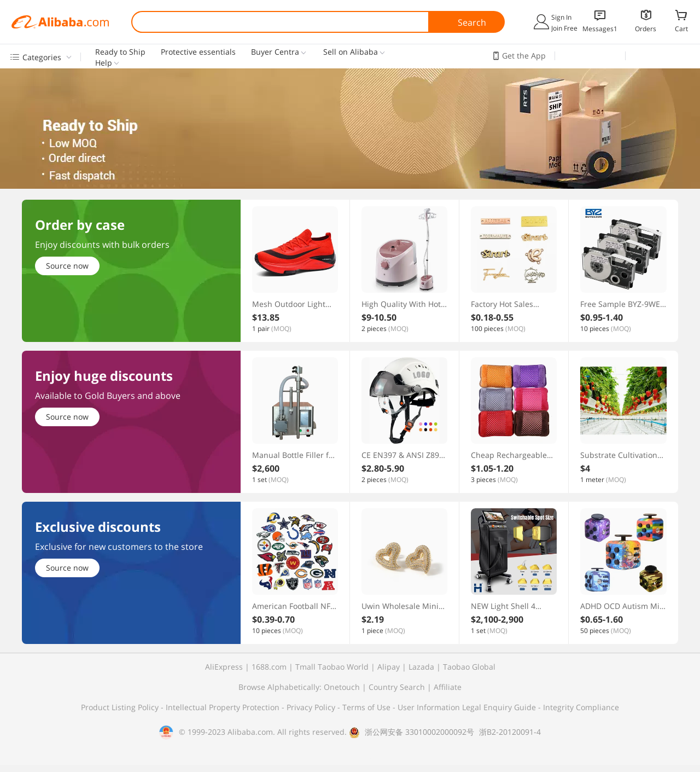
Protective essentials (198, 52)
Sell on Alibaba (351, 52)
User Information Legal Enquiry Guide (467, 707)
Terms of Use (367, 707)
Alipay (389, 667)
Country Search (397, 687)
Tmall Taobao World (332, 667)
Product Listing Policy (121, 707)
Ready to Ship (120, 52)
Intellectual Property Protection (224, 707)
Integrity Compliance (581, 707)
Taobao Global (469, 667)
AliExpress (224, 667)
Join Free (564, 28)
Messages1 (600, 29)
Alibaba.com (60, 22)
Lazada (421, 667)
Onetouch (342, 687)
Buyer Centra (275, 52)
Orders (646, 29)
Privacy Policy (312, 707)
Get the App (524, 56)
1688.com (269, 667)
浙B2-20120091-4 (510, 732)
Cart (681, 28)
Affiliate (448, 687)
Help (104, 63)
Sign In (561, 17)
